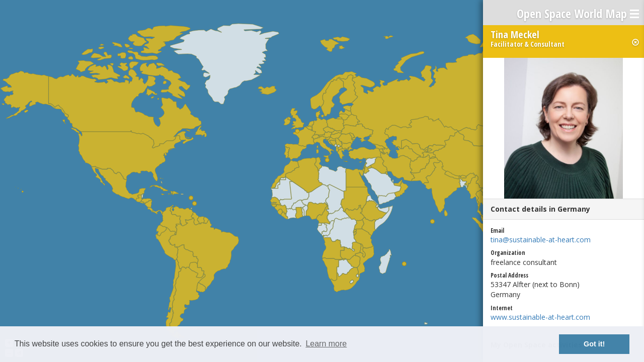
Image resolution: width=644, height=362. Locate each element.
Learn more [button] (326, 344)
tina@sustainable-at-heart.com (541, 240)
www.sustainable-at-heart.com (540, 317)
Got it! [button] (594, 344)
